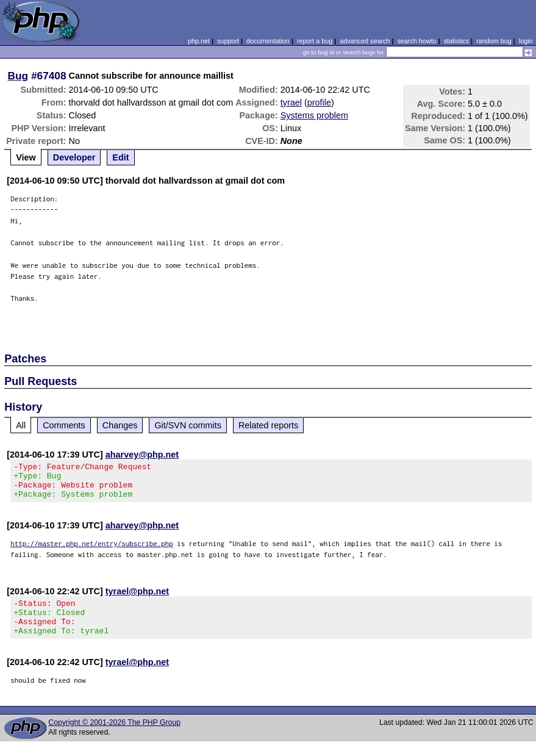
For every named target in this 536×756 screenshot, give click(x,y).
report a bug (315, 41)
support (228, 41)
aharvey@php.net (142, 455)
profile (319, 103)
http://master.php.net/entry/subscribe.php (92, 551)
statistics (456, 41)
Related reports (268, 425)
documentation (268, 41)
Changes (120, 425)
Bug (18, 76)
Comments (64, 425)
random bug (494, 41)
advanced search (365, 41)
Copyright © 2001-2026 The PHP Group (114, 737)
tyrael (291, 103)
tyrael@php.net (137, 599)
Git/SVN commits (188, 425)
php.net (199, 41)
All (21, 425)
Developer (74, 157)
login (526, 41)
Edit (120, 157)
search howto (416, 41)
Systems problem (314, 115)
